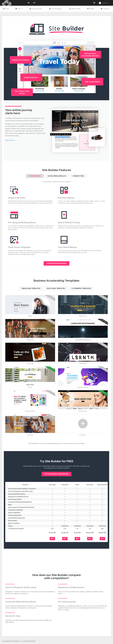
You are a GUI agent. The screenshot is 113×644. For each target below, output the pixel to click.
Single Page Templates (31, 288)
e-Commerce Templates (81, 288)
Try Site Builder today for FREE (56, 474)
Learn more (10, 140)
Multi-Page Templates (56, 288)
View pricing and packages (56, 263)
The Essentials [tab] (35, 176)
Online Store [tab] (78, 176)
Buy (52, 539)
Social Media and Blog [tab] (57, 176)
